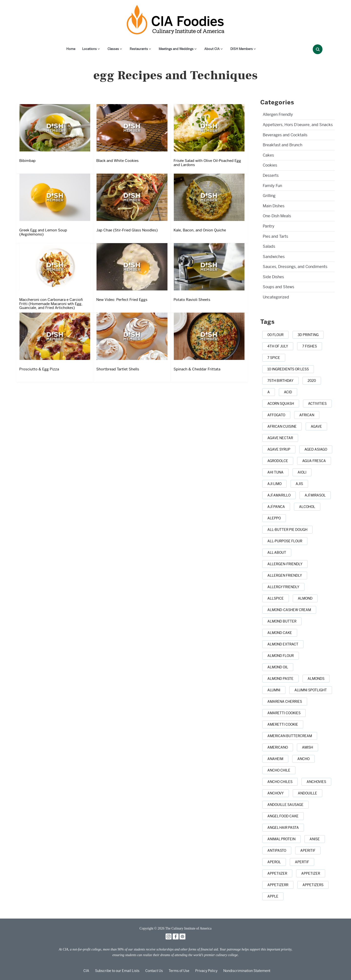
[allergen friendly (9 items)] (285, 575)
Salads (269, 246)
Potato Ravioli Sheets (192, 300)
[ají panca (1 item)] (276, 507)
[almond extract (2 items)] (283, 644)
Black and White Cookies (117, 161)
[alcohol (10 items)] (307, 507)
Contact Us (154, 971)
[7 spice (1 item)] (274, 358)
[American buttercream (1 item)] (290, 736)
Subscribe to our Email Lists (117, 971)
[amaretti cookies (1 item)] (284, 713)
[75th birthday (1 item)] (280, 381)
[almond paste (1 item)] (280, 679)
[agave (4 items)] (316, 426)
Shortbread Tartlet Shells (118, 369)
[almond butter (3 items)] (282, 621)
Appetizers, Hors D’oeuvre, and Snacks (298, 125)
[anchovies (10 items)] (316, 782)
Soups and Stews (278, 287)
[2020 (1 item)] (312, 381)
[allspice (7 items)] (276, 598)
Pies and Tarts (275, 236)
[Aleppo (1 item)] (274, 518)
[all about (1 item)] (277, 553)
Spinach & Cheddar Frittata (197, 369)
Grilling (269, 196)
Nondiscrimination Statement (247, 971)
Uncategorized (276, 297)
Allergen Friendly (278, 114)
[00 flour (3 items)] (275, 335)
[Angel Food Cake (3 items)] (283, 816)
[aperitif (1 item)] (308, 851)
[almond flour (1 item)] (281, 656)
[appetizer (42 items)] (311, 873)
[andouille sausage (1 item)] (285, 805)
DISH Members (242, 49)
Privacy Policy (206, 971)
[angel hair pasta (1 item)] (283, 828)
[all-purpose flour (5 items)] (285, 541)
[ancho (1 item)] (303, 759)
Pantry (269, 226)
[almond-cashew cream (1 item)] (289, 610)
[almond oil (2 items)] (278, 667)
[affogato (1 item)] (276, 415)
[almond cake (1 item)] (280, 633)
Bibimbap (27, 161)
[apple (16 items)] (273, 896)
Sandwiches (274, 257)
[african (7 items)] (307, 415)
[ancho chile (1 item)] (279, 770)
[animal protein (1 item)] (281, 839)
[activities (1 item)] (317, 404)
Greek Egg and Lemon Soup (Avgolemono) (43, 232)
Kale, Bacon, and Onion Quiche (200, 230)
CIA (86, 971)
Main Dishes (274, 206)
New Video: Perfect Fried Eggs (122, 300)
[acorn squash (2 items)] (281, 404)
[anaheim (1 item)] (275, 759)
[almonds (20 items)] (316, 679)
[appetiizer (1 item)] (277, 873)
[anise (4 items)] (315, 839)
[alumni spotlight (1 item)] (311, 690)
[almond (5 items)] (305, 598)
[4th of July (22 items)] (278, 346)
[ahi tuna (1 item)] (275, 472)
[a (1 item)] (269, 392)
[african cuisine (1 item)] (282, 426)
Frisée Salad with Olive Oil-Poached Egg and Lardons (207, 163)
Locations (89, 49)
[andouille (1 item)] (307, 793)
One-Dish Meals (277, 216)
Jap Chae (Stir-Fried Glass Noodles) (127, 230)
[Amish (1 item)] (307, 747)
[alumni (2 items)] (274, 690)
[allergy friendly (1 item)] (283, 587)
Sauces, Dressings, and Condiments (295, 267)
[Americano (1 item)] (278, 747)
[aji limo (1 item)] (274, 484)
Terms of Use (179, 971)
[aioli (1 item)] (302, 472)
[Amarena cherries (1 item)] (285, 702)
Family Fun (272, 186)
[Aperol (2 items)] (274, 862)
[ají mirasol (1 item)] (315, 495)
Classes (113, 49)
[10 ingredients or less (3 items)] (288, 369)
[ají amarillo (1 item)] (279, 495)
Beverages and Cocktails (285, 135)
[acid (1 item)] (288, 392)
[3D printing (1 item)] (308, 335)
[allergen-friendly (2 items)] (285, 564)
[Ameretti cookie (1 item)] (283, 724)
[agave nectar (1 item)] (280, 438)
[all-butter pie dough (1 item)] (287, 530)
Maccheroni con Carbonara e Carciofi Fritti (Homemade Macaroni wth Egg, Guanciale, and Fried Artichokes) (51, 304)
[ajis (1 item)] (299, 484)
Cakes (268, 155)
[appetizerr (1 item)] (278, 885)
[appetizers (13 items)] (313, 885)
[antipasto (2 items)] (277, 851)
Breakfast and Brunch (283, 145)
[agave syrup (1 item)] (279, 449)
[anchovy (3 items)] (276, 793)
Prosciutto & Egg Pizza (39, 369)
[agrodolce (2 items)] (278, 461)
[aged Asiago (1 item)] (316, 449)
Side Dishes (273, 277)
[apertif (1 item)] (302, 862)
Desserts (271, 175)
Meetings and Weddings (176, 49)
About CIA (212, 49)
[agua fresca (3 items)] (314, 461)
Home (71, 49)
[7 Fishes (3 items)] (310, 346)
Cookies (270, 165)
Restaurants (139, 49)
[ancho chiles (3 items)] (280, 782)
